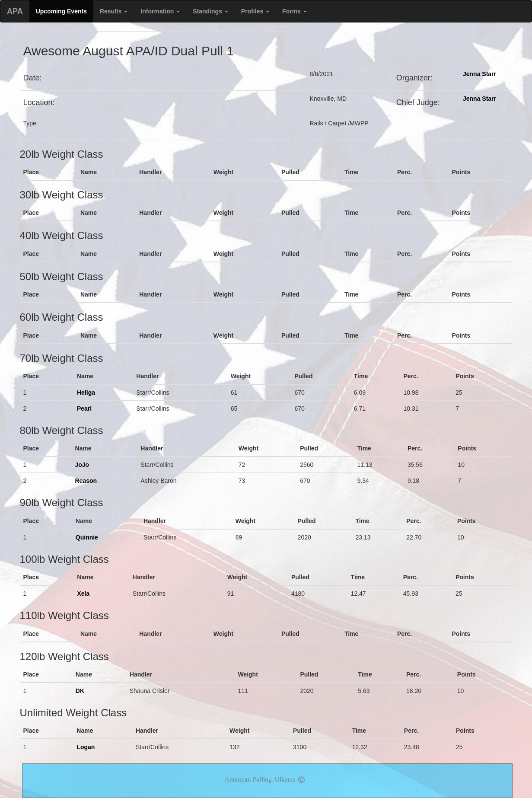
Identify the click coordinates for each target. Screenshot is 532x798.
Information (160, 11)
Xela (83, 594)
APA (15, 11)
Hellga (86, 393)
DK (80, 691)
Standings (210, 11)
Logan (86, 747)
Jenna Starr (479, 74)
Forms (295, 11)
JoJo (82, 465)
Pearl (84, 409)
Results (114, 11)
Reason (86, 481)
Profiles (255, 11)
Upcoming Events (61, 11)
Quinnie (87, 537)
